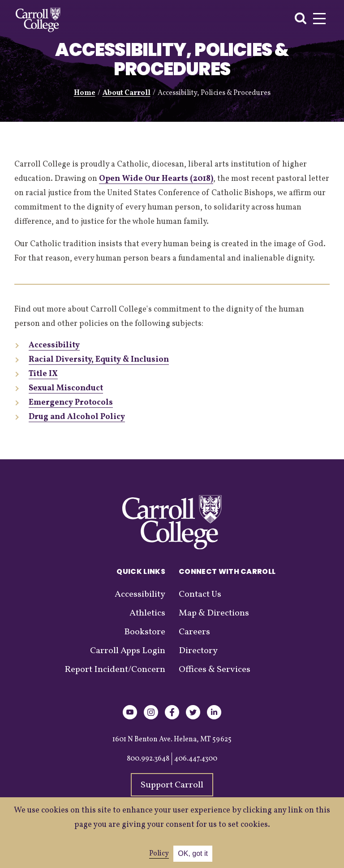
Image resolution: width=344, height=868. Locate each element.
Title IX (43, 374)
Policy (159, 854)
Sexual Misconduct (66, 388)
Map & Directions (214, 613)
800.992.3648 (148, 759)
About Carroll (127, 93)
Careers (194, 632)
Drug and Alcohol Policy (77, 417)
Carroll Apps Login (128, 651)
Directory (198, 651)
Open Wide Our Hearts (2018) (156, 179)
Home (85, 93)
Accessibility (54, 345)
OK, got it (193, 853)
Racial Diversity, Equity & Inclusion (99, 360)
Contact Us (200, 594)
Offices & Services (215, 670)
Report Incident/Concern (115, 670)
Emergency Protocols (71, 403)
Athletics (147, 613)
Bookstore (145, 632)
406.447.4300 (196, 759)
